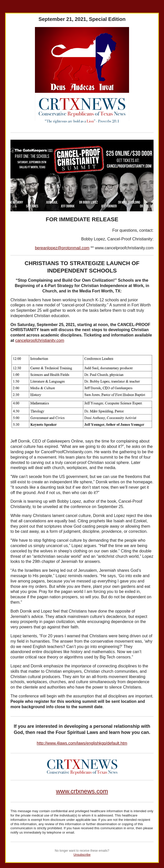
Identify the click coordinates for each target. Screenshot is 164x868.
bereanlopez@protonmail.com (62, 248)
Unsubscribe (82, 855)
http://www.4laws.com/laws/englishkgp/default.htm (82, 743)
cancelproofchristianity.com (40, 340)
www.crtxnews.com (82, 791)
